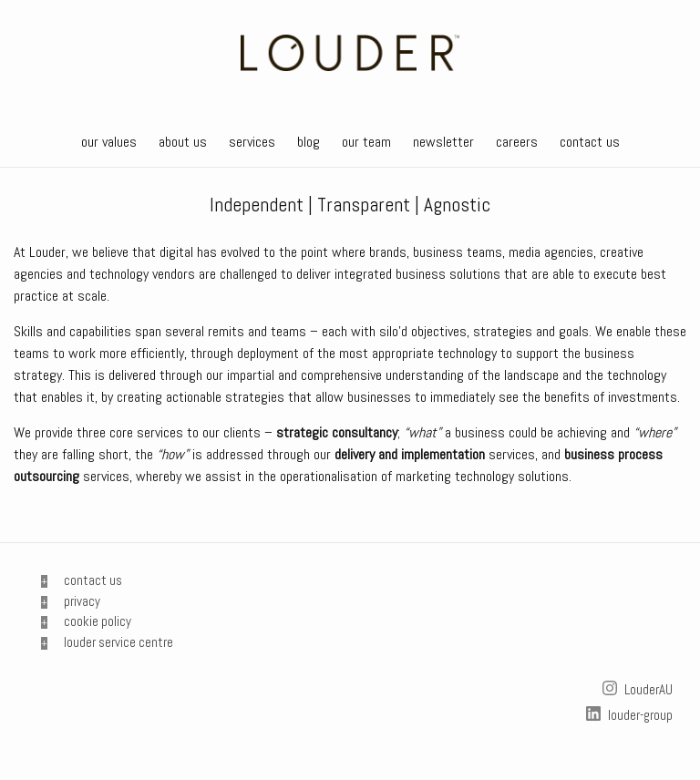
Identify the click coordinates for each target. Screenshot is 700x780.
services (252, 142)
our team (366, 142)
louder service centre (118, 642)
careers (517, 142)
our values (109, 142)
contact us (590, 142)
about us (183, 142)
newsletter (443, 142)
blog (309, 142)
